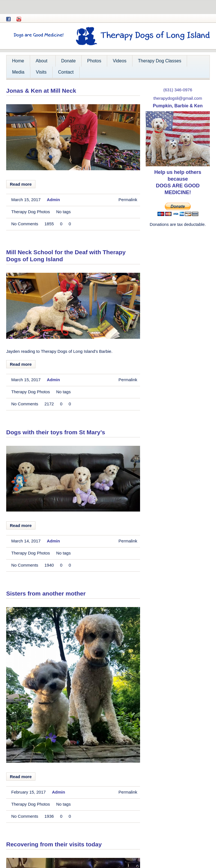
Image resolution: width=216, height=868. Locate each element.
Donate (69, 61)
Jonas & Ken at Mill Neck (41, 91)
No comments (25, 224)
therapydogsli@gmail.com (178, 98)
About (41, 63)
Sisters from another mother (46, 593)
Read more (21, 184)
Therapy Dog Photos (31, 212)
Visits (41, 72)
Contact (66, 72)
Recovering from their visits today (54, 844)
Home (18, 61)
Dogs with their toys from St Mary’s (56, 432)
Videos (120, 61)
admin (53, 200)
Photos (94, 61)
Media (18, 72)
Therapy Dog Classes (160, 61)
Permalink (128, 200)
